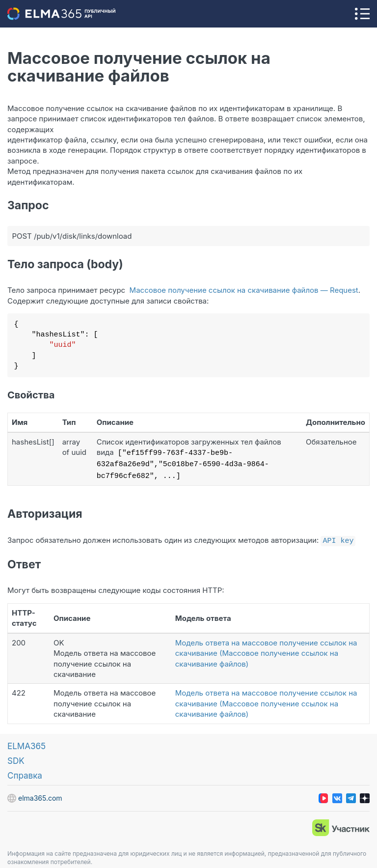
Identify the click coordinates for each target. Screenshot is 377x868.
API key (338, 537)
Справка (25, 772)
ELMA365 (27, 742)
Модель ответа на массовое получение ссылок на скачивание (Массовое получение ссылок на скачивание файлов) (266, 649)
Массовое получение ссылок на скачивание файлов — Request (244, 290)
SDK (16, 757)
